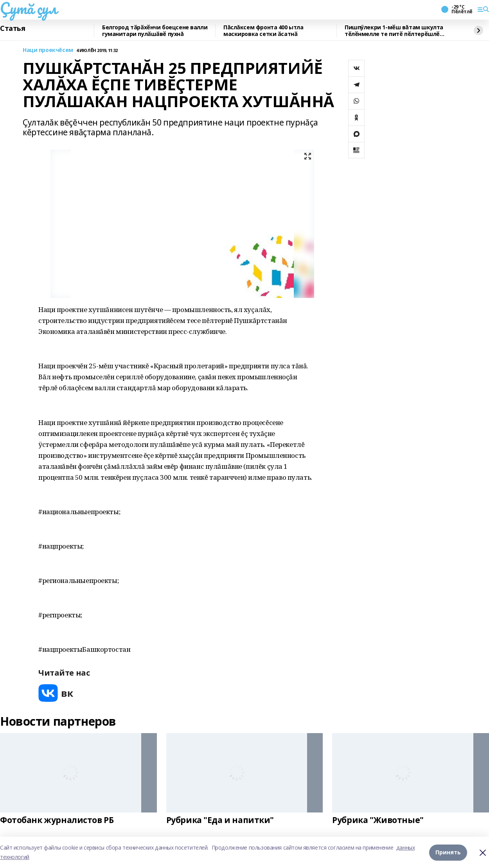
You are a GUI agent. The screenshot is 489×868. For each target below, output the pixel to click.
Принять (448, 852)
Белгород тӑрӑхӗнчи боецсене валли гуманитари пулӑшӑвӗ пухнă (155, 31)
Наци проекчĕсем (48, 50)
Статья (13, 29)
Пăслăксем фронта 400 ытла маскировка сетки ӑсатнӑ (263, 31)
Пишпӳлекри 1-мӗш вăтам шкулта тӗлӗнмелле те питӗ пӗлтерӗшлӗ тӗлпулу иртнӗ (394, 31)
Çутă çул (29, 8)
